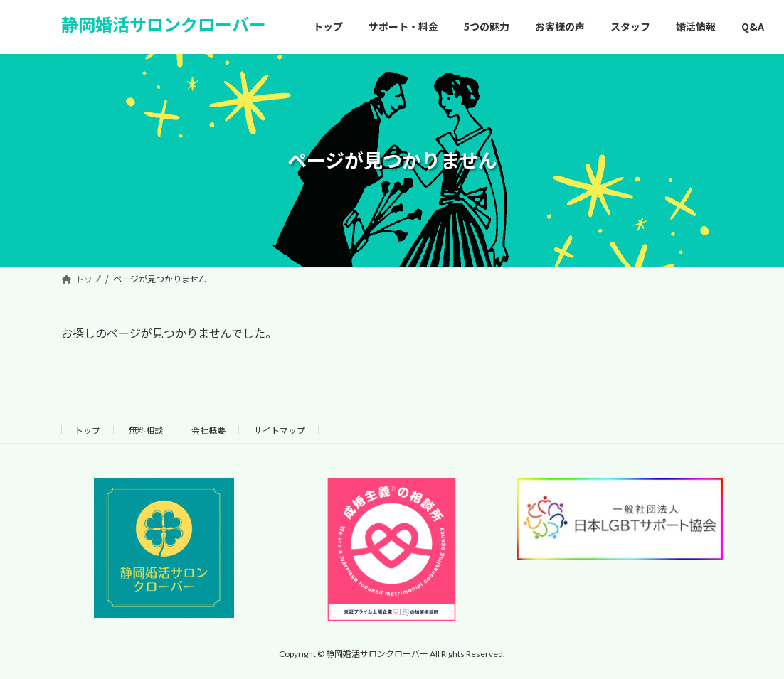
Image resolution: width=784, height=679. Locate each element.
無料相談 (146, 430)
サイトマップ (280, 430)
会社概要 (208, 430)
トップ (88, 430)
